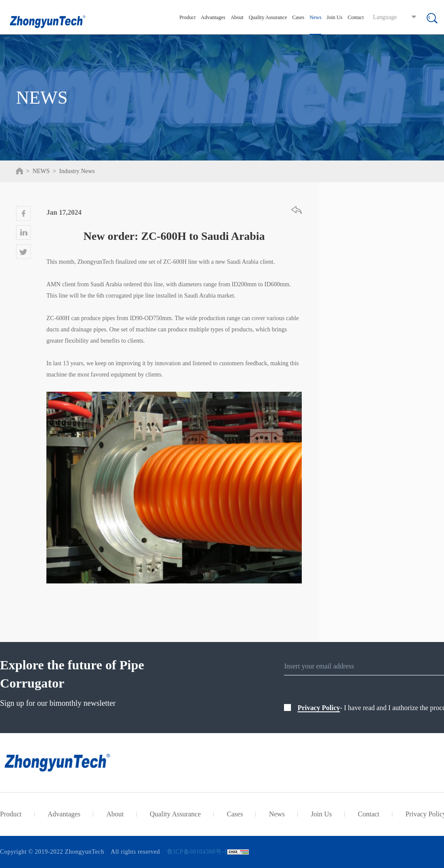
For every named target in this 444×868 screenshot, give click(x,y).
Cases (298, 17)
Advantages (213, 17)
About (237, 17)
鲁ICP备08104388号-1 (197, 852)
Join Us (334, 17)
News (315, 17)
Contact (356, 17)
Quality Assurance (268, 17)
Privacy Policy (319, 708)
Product (188, 17)
